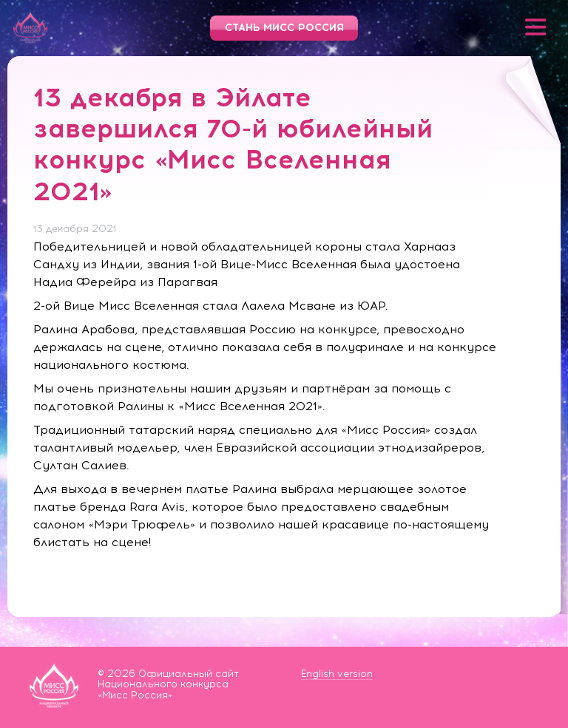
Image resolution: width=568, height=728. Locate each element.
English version (337, 674)
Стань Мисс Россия (284, 28)
